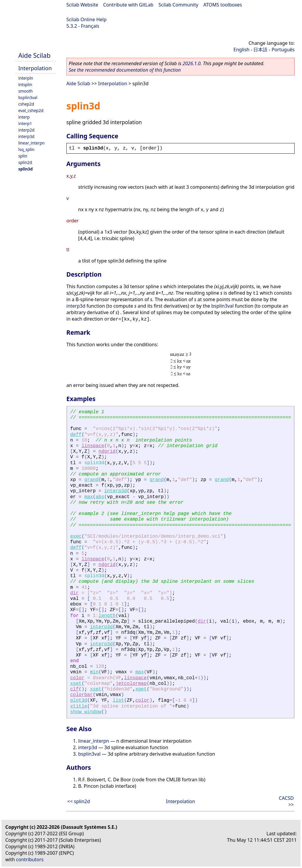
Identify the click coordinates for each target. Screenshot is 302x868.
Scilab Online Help (86, 19)
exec (76, 536)
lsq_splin (26, 149)
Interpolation (35, 68)
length (107, 616)
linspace (93, 446)
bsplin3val (28, 97)
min (94, 672)
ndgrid (107, 452)
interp (24, 117)
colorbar (82, 695)
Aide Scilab (34, 55)
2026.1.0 (192, 63)
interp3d (26, 136)
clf (74, 689)
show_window (86, 712)
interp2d (26, 130)
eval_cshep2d (31, 110)
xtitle (79, 706)
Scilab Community (178, 5)
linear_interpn (31, 143)
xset (76, 684)
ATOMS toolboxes (223, 5)
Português (283, 50)
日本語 (260, 50)
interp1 (25, 123)
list (118, 700)
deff (76, 435)
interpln (26, 78)
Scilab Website (82, 5)
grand (91, 480)
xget (141, 689)
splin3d (26, 169)
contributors (30, 859)
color (77, 678)
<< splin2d (79, 801)
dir (74, 593)
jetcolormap (131, 684)
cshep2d (26, 104)
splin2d (25, 162)
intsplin (25, 84)
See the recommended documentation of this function (125, 70)
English (242, 50)
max (89, 497)
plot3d (79, 700)
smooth (26, 91)
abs (100, 497)
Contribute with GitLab (128, 5)
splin (23, 156)
